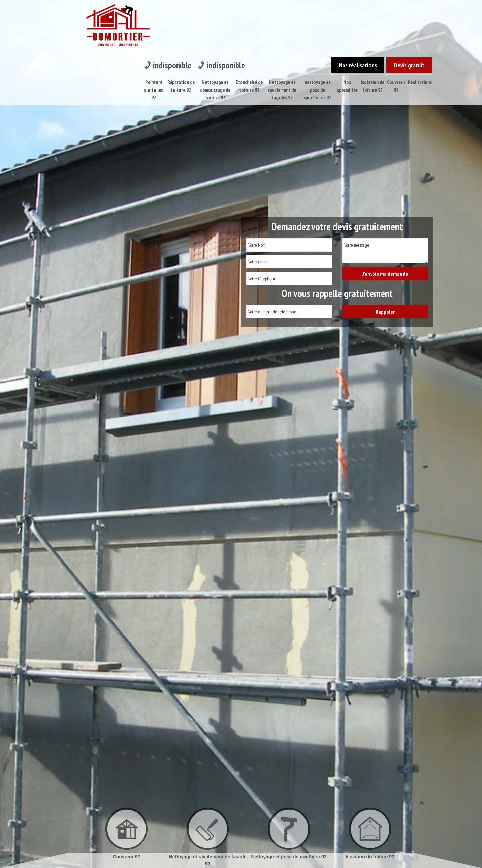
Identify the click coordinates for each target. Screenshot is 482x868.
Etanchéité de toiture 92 (249, 31)
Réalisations (420, 27)
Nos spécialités (347, 31)
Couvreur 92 (396, 31)
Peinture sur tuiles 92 (153, 35)
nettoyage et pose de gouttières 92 (318, 35)
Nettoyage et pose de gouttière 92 (289, 857)
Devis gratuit (406, 10)
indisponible (171, 10)
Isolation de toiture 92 (373, 31)
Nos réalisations (348, 10)
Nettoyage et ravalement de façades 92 (282, 35)
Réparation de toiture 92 (181, 31)
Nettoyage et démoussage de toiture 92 (215, 35)
